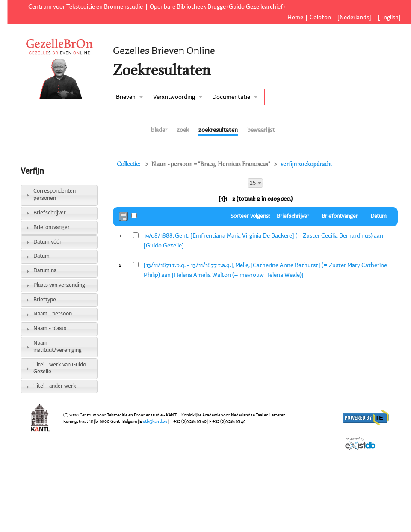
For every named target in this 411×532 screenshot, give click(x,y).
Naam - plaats (50, 328)
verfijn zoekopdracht (306, 165)
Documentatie (231, 97)
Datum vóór (47, 242)
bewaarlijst (261, 130)
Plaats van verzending (59, 285)
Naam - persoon (53, 314)
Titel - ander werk (55, 386)
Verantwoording (174, 97)
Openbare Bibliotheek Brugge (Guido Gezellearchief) (217, 7)
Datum (41, 256)
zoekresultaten (218, 130)
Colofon (320, 18)
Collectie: (129, 165)
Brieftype (45, 300)
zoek (183, 130)
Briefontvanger (52, 227)
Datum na (45, 271)
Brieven (126, 97)
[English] (389, 18)
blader (159, 130)
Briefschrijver (50, 213)
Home (295, 18)
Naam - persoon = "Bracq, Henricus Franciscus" (211, 165)
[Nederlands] (354, 18)
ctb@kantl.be (155, 422)
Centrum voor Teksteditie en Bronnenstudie (86, 7)
